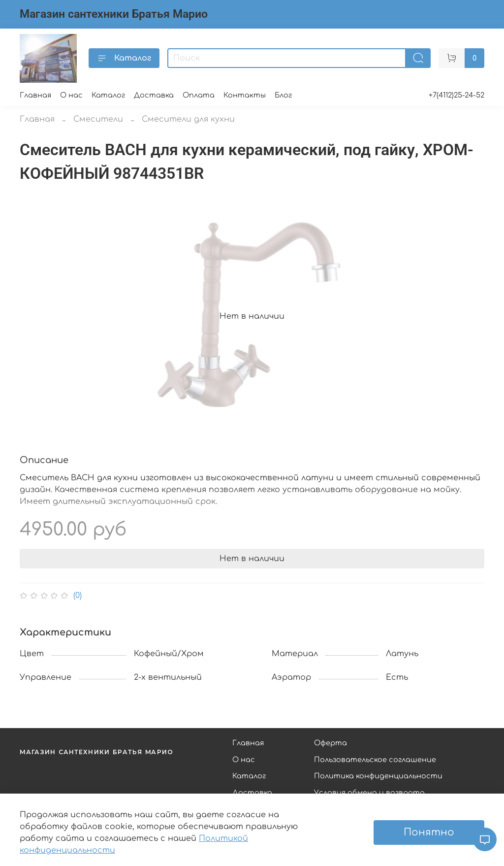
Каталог (124, 58)
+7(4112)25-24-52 (457, 95)
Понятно (429, 832)
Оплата (199, 95)
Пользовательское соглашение (375, 760)
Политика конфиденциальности (378, 776)
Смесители (98, 119)
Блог (283, 95)
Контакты (245, 95)
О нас (71, 95)
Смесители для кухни (188, 119)
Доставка (154, 95)
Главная (35, 95)
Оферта (331, 743)
